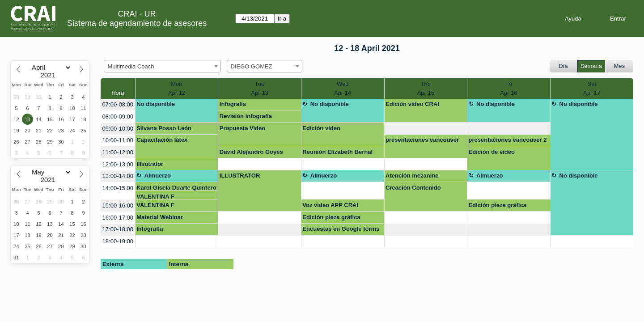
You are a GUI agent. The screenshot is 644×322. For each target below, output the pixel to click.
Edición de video (492, 152)
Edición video (321, 128)
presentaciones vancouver (422, 140)
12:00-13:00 (118, 164)
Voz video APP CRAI (330, 205)
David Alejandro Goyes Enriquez (251, 153)
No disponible (156, 104)
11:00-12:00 (118, 152)
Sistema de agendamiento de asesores (137, 23)
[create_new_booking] (426, 129)
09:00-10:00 (118, 129)
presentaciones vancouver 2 (508, 140)
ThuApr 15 (426, 88)
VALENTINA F (155, 197)
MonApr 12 (177, 88)
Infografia (233, 104)
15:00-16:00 (118, 205)
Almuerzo (158, 176)
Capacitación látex (162, 140)
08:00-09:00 (118, 117)
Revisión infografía (246, 116)
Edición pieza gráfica (498, 205)
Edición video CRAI (412, 104)
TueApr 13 (259, 88)
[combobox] (162, 66)
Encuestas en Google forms (341, 229)
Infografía (150, 229)
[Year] (50, 75)
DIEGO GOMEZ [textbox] (252, 66)
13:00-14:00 (118, 176)
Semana (591, 66)
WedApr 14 (343, 88)
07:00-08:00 (118, 104)
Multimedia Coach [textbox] (131, 66)
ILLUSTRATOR (240, 176)
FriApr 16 (508, 88)
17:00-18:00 (118, 229)
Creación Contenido (413, 188)
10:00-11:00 (118, 140)
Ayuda (573, 19)
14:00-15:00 (118, 188)
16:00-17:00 (118, 218)
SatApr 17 (592, 88)
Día (563, 66)
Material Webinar (160, 217)
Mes (620, 66)
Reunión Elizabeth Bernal (337, 152)
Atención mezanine (412, 176)
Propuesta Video (242, 128)
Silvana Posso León (164, 128)
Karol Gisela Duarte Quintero (176, 188)
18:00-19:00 (118, 241)
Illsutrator (150, 164)
